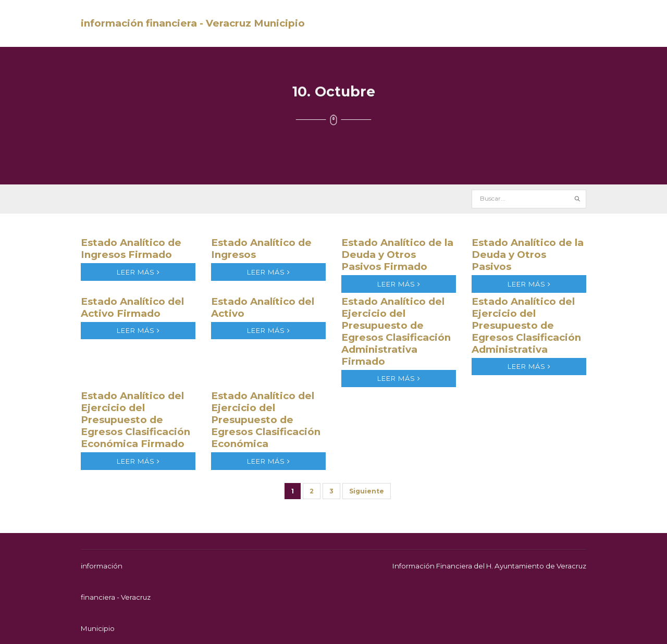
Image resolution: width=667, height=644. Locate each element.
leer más (138, 272)
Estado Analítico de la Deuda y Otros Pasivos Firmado (397, 255)
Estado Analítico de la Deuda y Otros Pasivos (528, 255)
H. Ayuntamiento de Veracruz (536, 566)
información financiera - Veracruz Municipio (193, 23)
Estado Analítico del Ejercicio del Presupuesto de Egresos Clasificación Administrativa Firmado (396, 331)
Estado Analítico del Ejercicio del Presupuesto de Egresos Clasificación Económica (266, 420)
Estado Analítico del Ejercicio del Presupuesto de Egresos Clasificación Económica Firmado (135, 420)
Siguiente (367, 491)
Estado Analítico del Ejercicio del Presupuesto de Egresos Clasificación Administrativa (526, 325)
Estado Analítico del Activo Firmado (132, 307)
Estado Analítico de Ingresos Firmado (131, 249)
